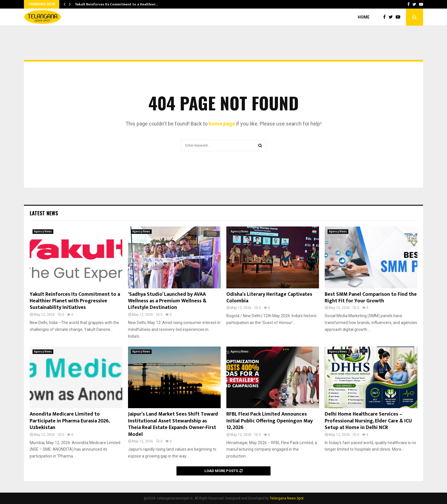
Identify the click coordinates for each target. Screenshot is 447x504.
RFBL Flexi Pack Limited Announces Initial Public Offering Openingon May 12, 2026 (270, 421)
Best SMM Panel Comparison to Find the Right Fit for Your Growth (371, 298)
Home (364, 17)
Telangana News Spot (287, 498)
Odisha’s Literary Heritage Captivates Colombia (269, 298)
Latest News (44, 213)
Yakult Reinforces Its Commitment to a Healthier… (116, 4)
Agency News (43, 231)
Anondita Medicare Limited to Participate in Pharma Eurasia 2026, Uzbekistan (70, 421)
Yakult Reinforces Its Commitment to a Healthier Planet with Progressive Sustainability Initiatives (75, 301)
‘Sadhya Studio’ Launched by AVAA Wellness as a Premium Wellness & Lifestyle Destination (167, 301)
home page (222, 124)
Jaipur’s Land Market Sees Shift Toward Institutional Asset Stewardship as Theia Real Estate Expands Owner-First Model (173, 424)
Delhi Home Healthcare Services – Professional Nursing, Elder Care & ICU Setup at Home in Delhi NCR (368, 421)
